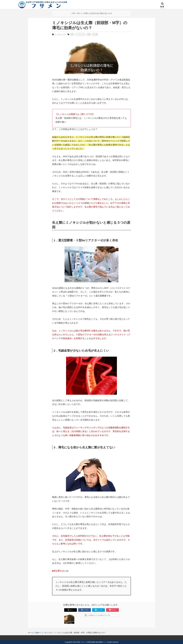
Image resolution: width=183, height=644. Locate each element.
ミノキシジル (60, 34)
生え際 (95, 34)
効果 (89, 34)
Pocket (112, 610)
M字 (72, 34)
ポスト (71, 610)
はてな (98, 610)
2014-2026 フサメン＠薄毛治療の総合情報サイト (90, 642)
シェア (85, 610)
